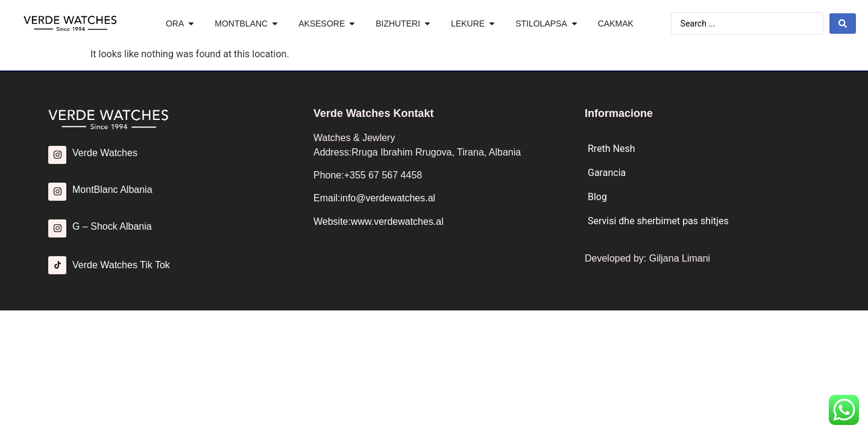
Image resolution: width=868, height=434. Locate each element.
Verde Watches (105, 153)
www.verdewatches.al (397, 222)
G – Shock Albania (112, 226)
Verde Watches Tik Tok (121, 265)
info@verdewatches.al (388, 198)
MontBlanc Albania (112, 190)
